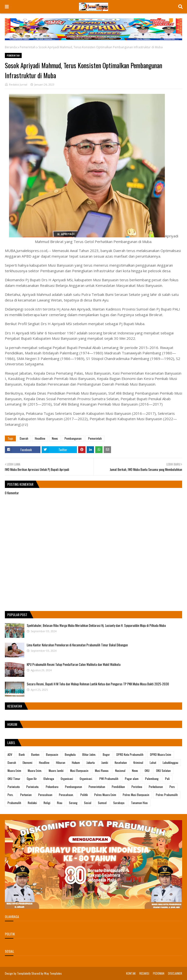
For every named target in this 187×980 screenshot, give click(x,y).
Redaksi (32, 803)
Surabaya (119, 803)
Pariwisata (14, 787)
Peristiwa (137, 787)
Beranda (11, 47)
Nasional (120, 771)
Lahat (153, 762)
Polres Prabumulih (167, 795)
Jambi (105, 762)
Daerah (24, 438)
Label (11, 742)
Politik (84, 795)
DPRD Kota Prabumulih (130, 754)
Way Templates (53, 973)
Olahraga (49, 779)
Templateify (24, 973)
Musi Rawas (102, 771)
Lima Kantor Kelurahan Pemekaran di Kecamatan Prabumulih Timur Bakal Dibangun (77, 645)
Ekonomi (28, 762)
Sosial (88, 803)
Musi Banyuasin (79, 771)
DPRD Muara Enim (161, 754)
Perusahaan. (66, 795)
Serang (73, 803)
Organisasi (67, 779)
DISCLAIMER (175, 973)
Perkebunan (156, 787)
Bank (22, 754)
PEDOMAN (159, 973)
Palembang (152, 779)
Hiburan (61, 762)
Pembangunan (73, 438)
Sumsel (102, 803)
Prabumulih (14, 803)
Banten (35, 754)
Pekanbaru (52, 787)
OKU (147, 771)
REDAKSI (144, 973)
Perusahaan (45, 795)
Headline (40, 438)
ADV (10, 754)
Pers (172, 787)
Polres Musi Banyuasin (136, 795)
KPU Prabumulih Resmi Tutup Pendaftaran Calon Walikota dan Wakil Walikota (74, 664)
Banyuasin (52, 754)
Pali (167, 779)
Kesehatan (121, 762)
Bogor (106, 754)
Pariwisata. (33, 787)
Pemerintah (28, 47)
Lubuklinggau (170, 762)
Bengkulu (70, 754)
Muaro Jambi (56, 771)
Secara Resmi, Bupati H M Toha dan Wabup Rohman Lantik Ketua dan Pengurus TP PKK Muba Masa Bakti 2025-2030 (98, 684)
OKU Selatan (163, 771)
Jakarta (91, 762)
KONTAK (131, 973)
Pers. (11, 795)
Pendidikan (118, 787)
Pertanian (26, 795)
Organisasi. (86, 779)
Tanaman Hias (139, 803)
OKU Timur (14, 779)
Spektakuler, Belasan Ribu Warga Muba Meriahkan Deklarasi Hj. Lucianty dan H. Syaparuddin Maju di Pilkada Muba (96, 625)
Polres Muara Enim (105, 795)
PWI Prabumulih (109, 779)
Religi (47, 803)
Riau (60, 803)
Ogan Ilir (32, 779)
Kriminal (138, 762)
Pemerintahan (97, 787)
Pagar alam (132, 779)
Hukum (76, 762)
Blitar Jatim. (89, 754)
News (55, 438)
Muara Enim (14, 771)
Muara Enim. (35, 771)
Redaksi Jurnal (18, 84)
